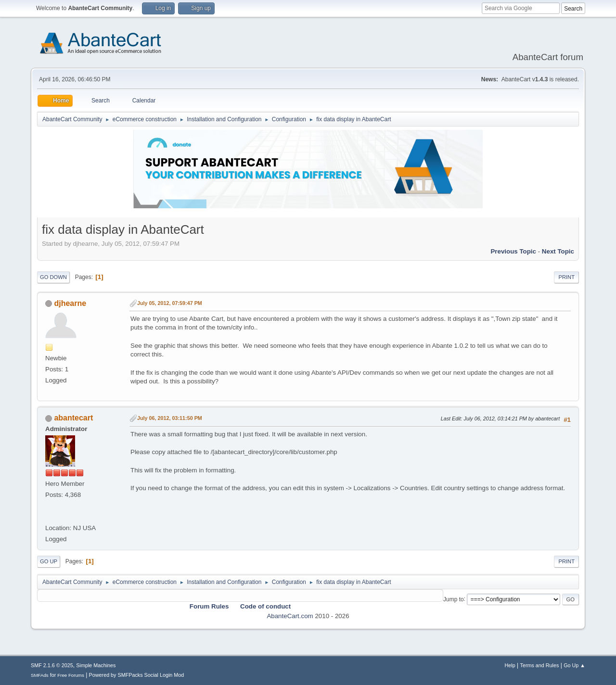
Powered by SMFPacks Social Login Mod (137, 675)
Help (510, 665)
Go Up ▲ (574, 665)
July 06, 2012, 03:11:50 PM (170, 418)
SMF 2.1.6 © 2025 (52, 665)
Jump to (454, 599)
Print (566, 277)
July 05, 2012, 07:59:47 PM (170, 303)
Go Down (53, 277)
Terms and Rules (540, 665)
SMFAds (40, 675)
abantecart (73, 418)
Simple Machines (96, 665)
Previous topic (513, 251)
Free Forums (71, 675)
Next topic (558, 251)
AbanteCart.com (290, 616)
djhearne (70, 303)
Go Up (49, 561)
